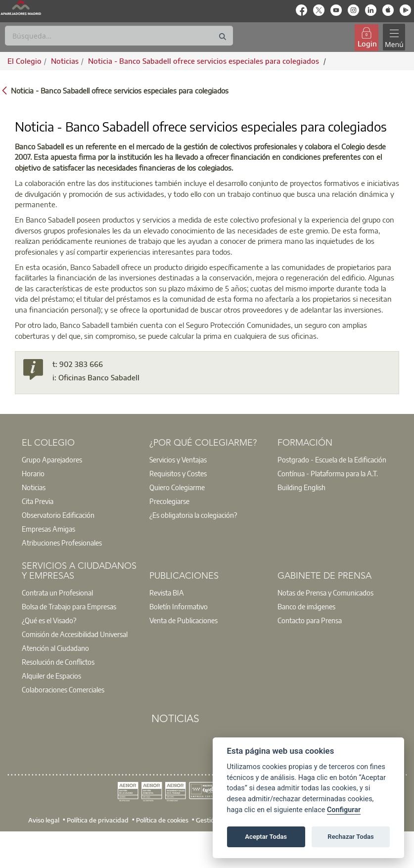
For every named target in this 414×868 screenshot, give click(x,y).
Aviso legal (44, 820)
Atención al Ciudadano (55, 648)
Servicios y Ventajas (178, 459)
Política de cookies (162, 820)
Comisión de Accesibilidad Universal (75, 634)
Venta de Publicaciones (184, 620)
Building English (301, 487)
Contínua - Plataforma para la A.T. (328, 473)
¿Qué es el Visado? (49, 620)
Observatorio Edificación (58, 515)
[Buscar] (119, 36)
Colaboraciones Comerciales (63, 689)
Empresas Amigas (48, 529)
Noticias (34, 487)
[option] (79, 459)
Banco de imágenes (306, 606)
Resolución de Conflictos (58, 662)
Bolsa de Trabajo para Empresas (69, 606)
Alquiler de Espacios (51, 676)
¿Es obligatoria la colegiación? (193, 515)
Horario (33, 473)
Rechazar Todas (351, 837)
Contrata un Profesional (57, 593)
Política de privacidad (98, 820)
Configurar (344, 810)
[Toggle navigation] (394, 37)
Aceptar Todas (266, 837)
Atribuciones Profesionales (62, 543)
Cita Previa (38, 501)
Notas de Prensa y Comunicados (325, 593)
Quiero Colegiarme (177, 487)
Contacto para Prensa (310, 620)
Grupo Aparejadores (52, 459)
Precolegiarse (169, 501)
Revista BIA (167, 593)
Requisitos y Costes (178, 473)
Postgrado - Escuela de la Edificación (332, 459)
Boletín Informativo (179, 606)
